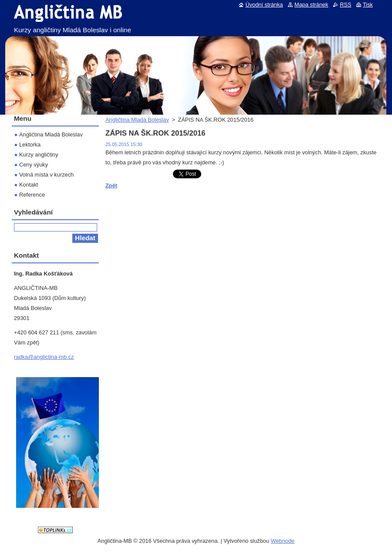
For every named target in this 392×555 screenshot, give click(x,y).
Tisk (368, 5)
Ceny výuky (34, 165)
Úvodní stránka (264, 5)
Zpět (111, 186)
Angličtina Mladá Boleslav (137, 120)
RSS (345, 5)
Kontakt (29, 185)
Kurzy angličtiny (39, 155)
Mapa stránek (311, 5)
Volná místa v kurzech (46, 175)
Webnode (283, 541)
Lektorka (30, 145)
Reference (32, 195)
